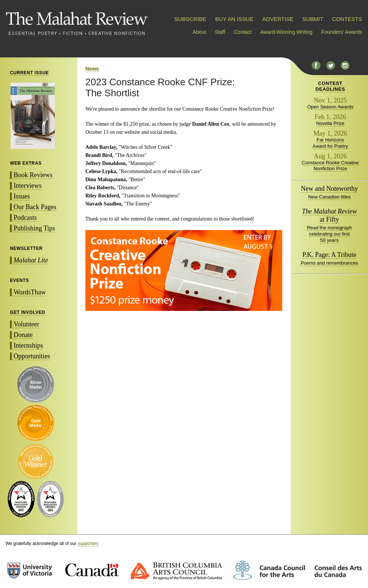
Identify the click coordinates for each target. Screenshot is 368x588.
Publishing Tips (34, 228)
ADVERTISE (278, 19)
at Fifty (330, 215)
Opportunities (32, 356)
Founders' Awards (342, 32)
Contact (243, 32)
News (92, 69)
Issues (22, 196)
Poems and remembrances (329, 263)
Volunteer (26, 324)
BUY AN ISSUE (234, 19)
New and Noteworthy (330, 189)
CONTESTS (347, 19)
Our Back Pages (35, 207)
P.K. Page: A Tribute (330, 255)
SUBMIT (313, 19)
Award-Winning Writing (286, 32)
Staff (220, 32)
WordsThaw (30, 292)
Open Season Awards (330, 107)
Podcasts (25, 218)
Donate (23, 335)
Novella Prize (330, 123)
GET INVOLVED (28, 312)
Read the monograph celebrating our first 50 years (329, 234)
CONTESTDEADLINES (330, 86)
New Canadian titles (329, 197)
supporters (88, 544)
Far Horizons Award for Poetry (330, 143)
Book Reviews (33, 175)
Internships (28, 345)
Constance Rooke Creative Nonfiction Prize (330, 166)
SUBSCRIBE (190, 19)
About (199, 32)
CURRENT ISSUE (29, 73)
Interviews (28, 186)
